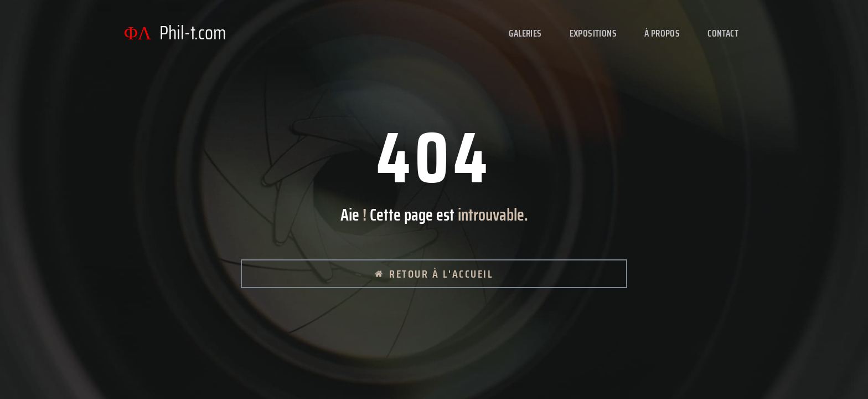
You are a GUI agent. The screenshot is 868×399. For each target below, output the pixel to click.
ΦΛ (175, 33)
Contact (723, 33)
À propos (662, 33)
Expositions (593, 33)
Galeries (525, 33)
